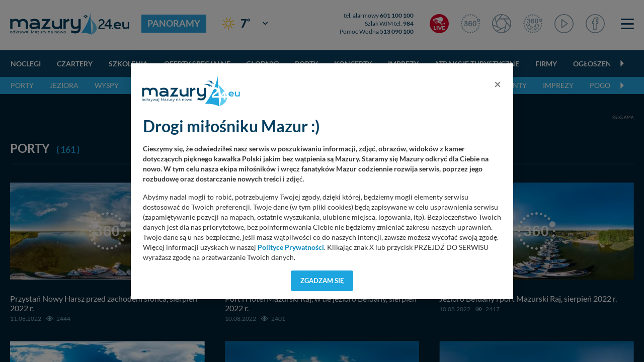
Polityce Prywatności (291, 247)
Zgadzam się (322, 281)
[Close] (498, 84)
